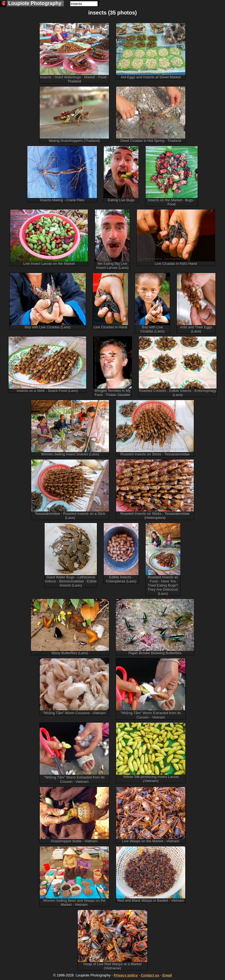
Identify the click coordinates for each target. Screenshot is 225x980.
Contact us (150, 975)
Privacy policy (126, 975)
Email (167, 975)
